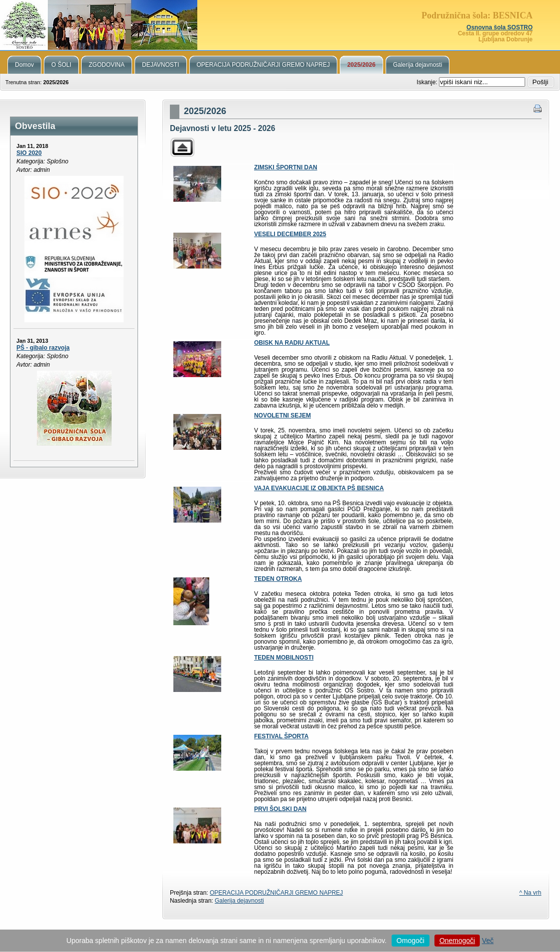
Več (488, 941)
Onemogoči (457, 941)
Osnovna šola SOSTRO (499, 27)
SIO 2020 (29, 153)
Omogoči (411, 941)
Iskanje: (428, 82)
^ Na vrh (530, 893)
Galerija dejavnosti (239, 901)
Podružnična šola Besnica (280, 25)
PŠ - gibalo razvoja (43, 348)
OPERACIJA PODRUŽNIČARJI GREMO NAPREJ (276, 893)
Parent (182, 147)
